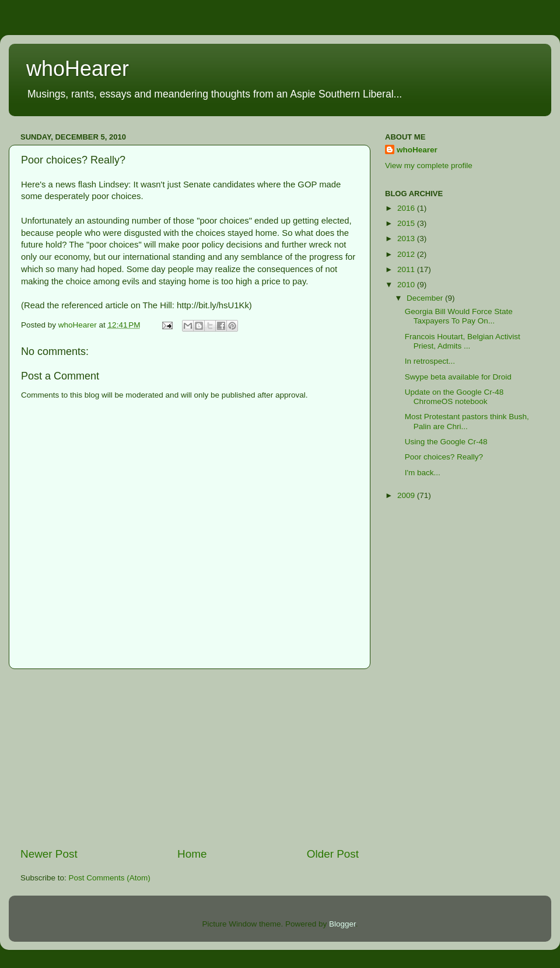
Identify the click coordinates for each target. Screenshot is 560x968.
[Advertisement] (190, 758)
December (426, 298)
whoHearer (78, 69)
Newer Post (49, 854)
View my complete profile (429, 166)
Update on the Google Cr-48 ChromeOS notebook (454, 397)
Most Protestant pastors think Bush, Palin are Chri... (467, 421)
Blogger (342, 924)
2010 (407, 285)
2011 (407, 269)
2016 (407, 208)
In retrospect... (430, 361)
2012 (407, 254)
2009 (407, 495)
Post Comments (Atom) (110, 878)
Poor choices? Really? (444, 457)
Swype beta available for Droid (458, 377)
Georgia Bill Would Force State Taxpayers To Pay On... (459, 316)
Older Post (333, 854)
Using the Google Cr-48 (446, 442)
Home (192, 854)
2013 (407, 238)
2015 (407, 223)
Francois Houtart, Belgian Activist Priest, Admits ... (463, 341)
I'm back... (423, 473)
